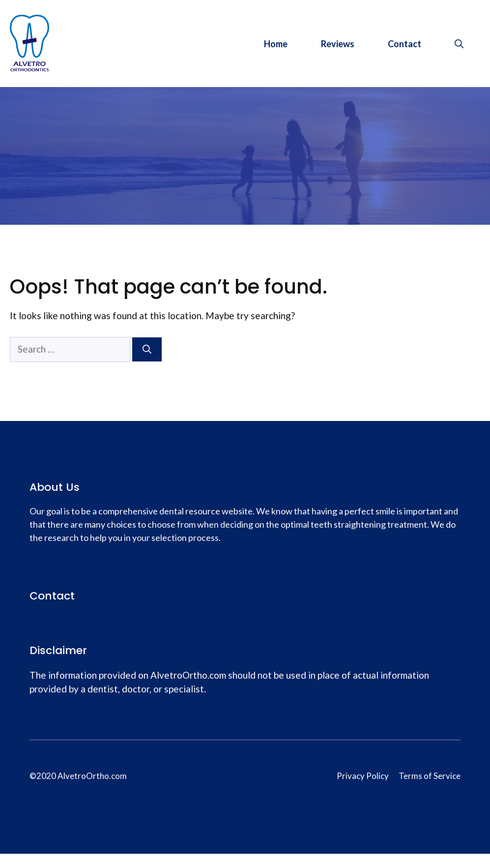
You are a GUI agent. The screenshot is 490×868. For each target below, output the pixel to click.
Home (276, 44)
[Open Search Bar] (459, 44)
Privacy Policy (363, 776)
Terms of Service (430, 776)
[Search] (147, 349)
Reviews (338, 44)
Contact (404, 44)
